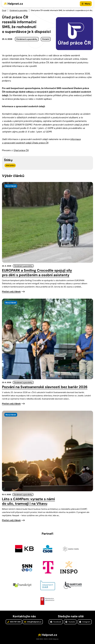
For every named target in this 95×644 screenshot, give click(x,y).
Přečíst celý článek (11, 292)
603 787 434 (14, 622)
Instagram (85, 622)
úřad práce (10, 165)
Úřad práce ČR (21, 150)
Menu (88, 4)
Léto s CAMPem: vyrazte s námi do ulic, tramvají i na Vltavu (28, 501)
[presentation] (47, 222)
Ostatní (46, 39)
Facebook (56, 622)
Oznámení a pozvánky (18, 10)
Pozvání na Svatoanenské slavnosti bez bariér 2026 (45, 387)
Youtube (70, 622)
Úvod (4, 10)
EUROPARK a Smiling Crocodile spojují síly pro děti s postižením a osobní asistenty (37, 273)
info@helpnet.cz (33, 622)
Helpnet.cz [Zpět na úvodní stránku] (15, 4)
